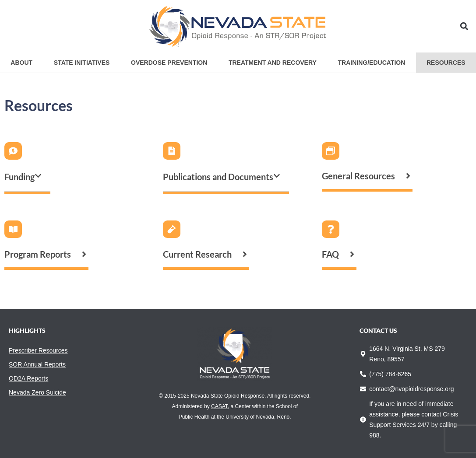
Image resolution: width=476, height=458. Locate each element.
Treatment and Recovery (273, 63)
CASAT (219, 406)
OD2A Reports (28, 378)
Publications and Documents (218, 177)
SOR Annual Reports (37, 364)
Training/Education (372, 63)
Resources (446, 63)
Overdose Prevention (169, 63)
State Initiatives (82, 63)
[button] (464, 26)
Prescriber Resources (38, 350)
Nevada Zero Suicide (37, 392)
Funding (19, 177)
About (21, 63)
